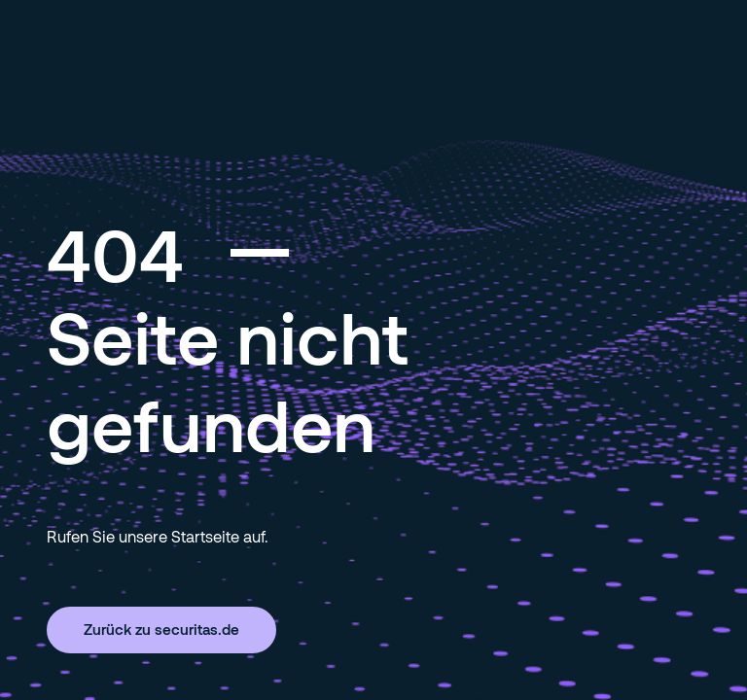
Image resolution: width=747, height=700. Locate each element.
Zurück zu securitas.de (161, 629)
